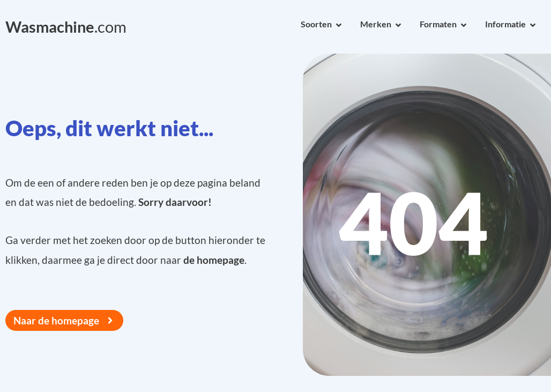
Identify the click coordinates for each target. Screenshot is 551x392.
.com (66, 27)
